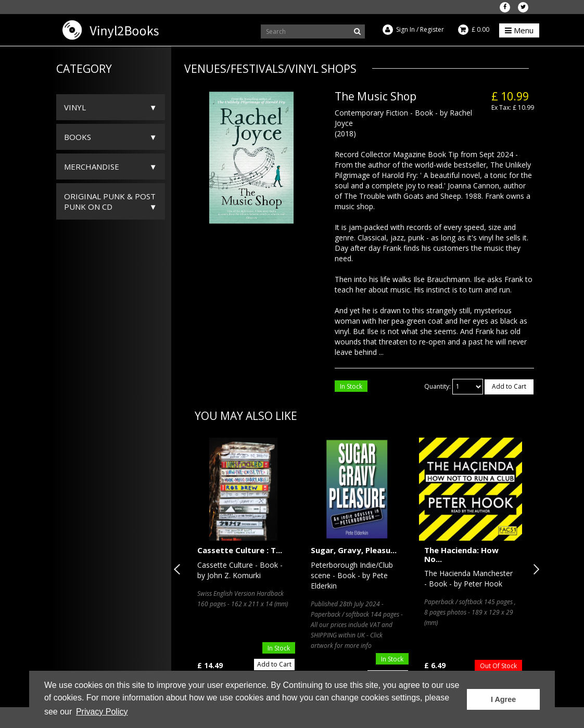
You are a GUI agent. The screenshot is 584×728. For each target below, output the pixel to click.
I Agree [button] (503, 699)
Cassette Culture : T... (240, 550)
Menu (519, 30)
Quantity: (437, 386)
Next (534, 569)
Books (78, 137)
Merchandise (92, 167)
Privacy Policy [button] (102, 712)
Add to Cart (509, 386)
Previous (179, 569)
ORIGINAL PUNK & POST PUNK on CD (110, 201)
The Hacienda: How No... (461, 554)
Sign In (405, 29)
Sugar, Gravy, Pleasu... (354, 550)
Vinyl (75, 107)
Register (432, 29)
